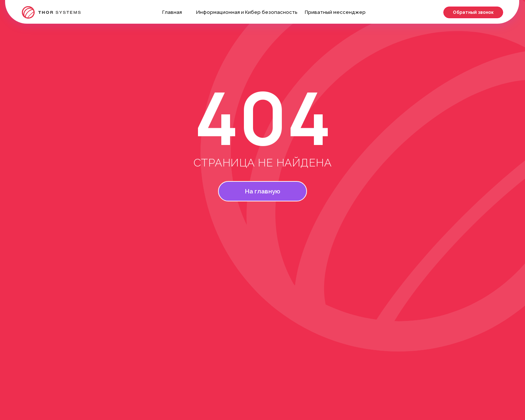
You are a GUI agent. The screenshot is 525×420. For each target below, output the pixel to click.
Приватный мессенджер (335, 12)
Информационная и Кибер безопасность (247, 12)
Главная (172, 12)
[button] (473, 12)
